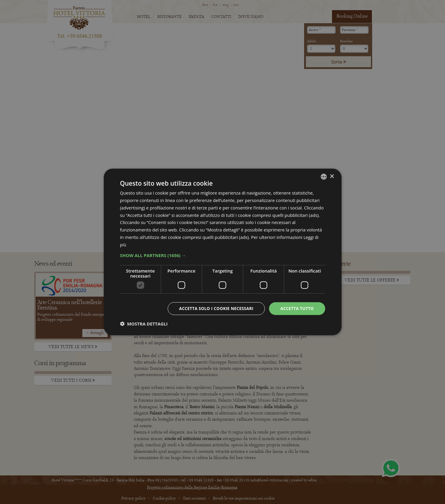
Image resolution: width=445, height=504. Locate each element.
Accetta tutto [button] (296, 308)
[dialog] (223, 252)
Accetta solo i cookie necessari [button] (214, 308)
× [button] (332, 176)
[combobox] (324, 176)
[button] (223, 255)
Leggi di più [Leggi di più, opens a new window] (159, 244)
